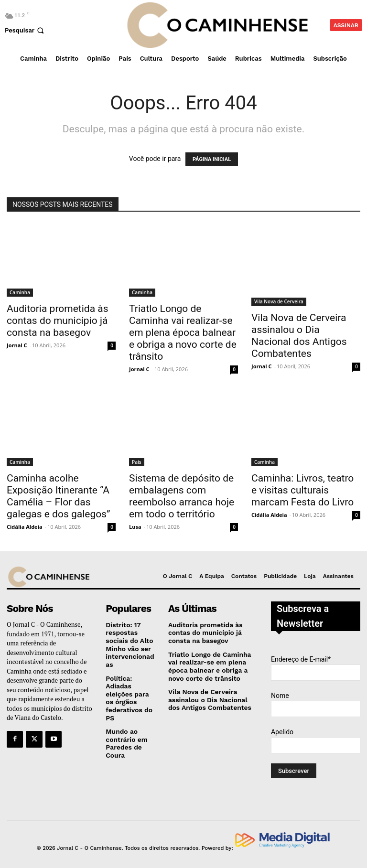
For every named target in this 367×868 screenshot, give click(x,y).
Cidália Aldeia (25, 527)
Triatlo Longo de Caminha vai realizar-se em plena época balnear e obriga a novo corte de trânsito (183, 332)
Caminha (20, 292)
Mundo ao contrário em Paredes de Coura (125, 738)
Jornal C (17, 345)
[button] (25, 30)
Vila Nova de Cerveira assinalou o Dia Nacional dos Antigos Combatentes (299, 336)
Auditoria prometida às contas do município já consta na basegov (58, 321)
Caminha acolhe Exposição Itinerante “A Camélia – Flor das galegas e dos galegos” (59, 496)
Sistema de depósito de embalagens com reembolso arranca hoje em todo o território (182, 496)
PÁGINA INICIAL (212, 159)
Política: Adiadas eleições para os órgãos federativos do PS (128, 694)
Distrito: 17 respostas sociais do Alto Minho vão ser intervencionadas (128, 643)
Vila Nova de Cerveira (279, 301)
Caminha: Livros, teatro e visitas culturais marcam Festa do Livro (302, 490)
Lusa (135, 527)
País (137, 462)
